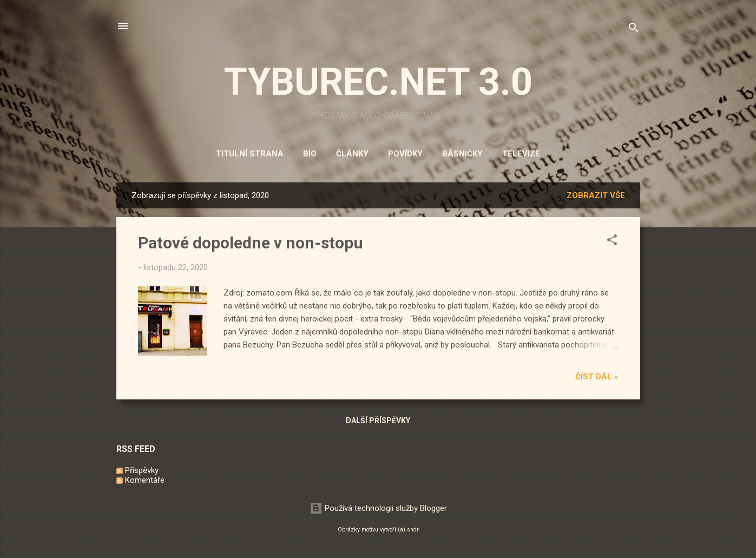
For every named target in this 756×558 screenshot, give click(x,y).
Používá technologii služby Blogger (378, 508)
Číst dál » (597, 377)
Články (352, 154)
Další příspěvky (378, 421)
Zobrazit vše (596, 195)
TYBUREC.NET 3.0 (378, 82)
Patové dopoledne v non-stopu (251, 243)
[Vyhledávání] (634, 29)
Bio (310, 154)
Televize (521, 154)
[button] (612, 242)
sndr (413, 530)
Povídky (405, 154)
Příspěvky (137, 470)
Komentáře (140, 480)
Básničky (462, 154)
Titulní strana (250, 154)
